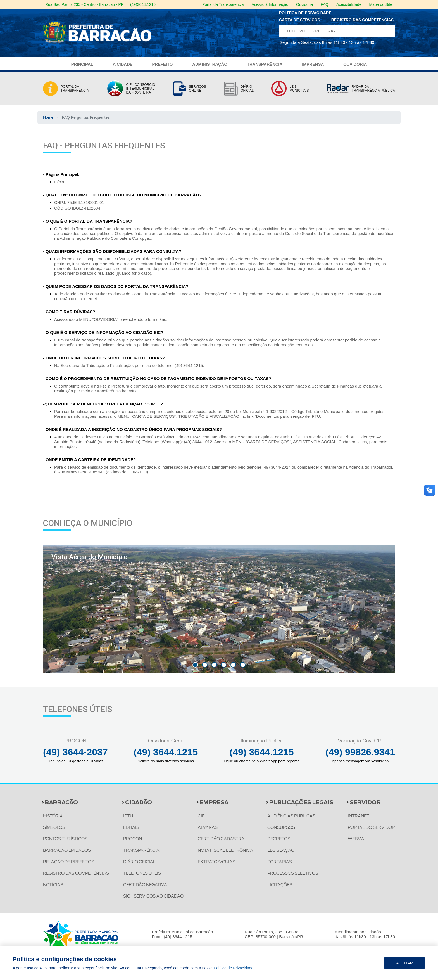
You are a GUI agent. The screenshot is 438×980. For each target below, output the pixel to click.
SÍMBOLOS (55, 831)
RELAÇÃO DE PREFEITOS (70, 865)
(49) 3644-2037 (76, 755)
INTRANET (357, 819)
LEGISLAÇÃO (282, 854)
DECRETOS (280, 842)
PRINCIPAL (81, 68)
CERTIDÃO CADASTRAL (224, 842)
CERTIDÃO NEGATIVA (147, 888)
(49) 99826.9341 (360, 755)
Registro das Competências (362, 22)
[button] (195, 668)
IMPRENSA (314, 68)
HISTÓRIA (53, 819)
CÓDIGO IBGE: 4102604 (78, 211)
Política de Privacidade (234, 968)
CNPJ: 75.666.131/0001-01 (80, 206)
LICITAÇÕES (281, 888)
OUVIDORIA (356, 68)
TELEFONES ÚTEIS (145, 877)
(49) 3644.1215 (166, 755)
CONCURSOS (283, 831)
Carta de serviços (300, 22)
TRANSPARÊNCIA (265, 68)
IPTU (129, 819)
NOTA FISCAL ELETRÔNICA (228, 854)
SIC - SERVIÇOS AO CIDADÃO (156, 900)
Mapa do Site (381, 4)
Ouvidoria (304, 4)
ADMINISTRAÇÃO (210, 68)
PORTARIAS (281, 865)
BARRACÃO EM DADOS (68, 854)
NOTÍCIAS (53, 888)
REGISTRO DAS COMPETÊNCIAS (78, 877)
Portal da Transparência (223, 4)
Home (48, 121)
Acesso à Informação (270, 4)
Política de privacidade (305, 15)
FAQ (325, 4)
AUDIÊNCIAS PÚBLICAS (293, 819)
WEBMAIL (356, 842)
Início (59, 185)
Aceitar (404, 963)
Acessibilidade (349, 4)
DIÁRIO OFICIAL (141, 865)
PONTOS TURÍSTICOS (67, 842)
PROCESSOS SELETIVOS (295, 877)
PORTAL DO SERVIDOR (370, 831)
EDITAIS (133, 831)
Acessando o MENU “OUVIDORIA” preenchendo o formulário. (112, 323)
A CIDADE (122, 68)
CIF (202, 819)
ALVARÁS (209, 831)
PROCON (134, 842)
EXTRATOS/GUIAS (219, 865)
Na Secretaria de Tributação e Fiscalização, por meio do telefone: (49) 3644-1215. (130, 369)
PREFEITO (162, 68)
